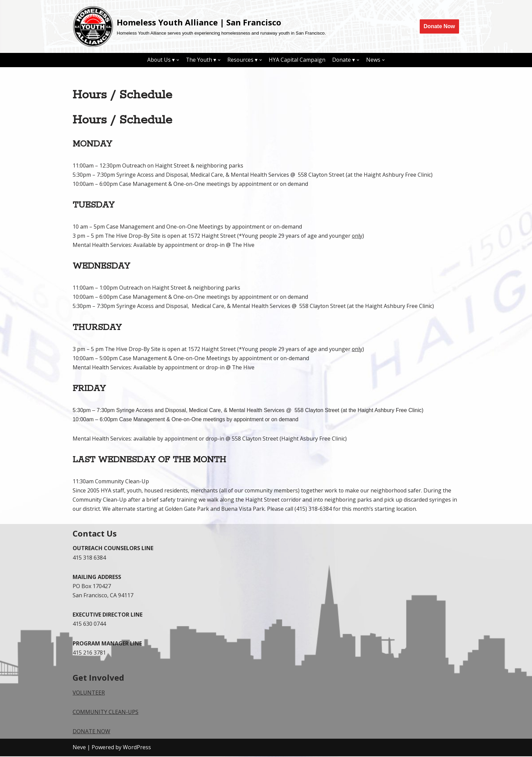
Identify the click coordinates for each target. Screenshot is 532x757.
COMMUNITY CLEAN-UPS (106, 713)
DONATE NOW (91, 732)
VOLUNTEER (89, 694)
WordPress (137, 748)
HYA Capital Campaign (298, 60)
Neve (79, 748)
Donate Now (439, 26)
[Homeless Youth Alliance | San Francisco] (199, 26)
